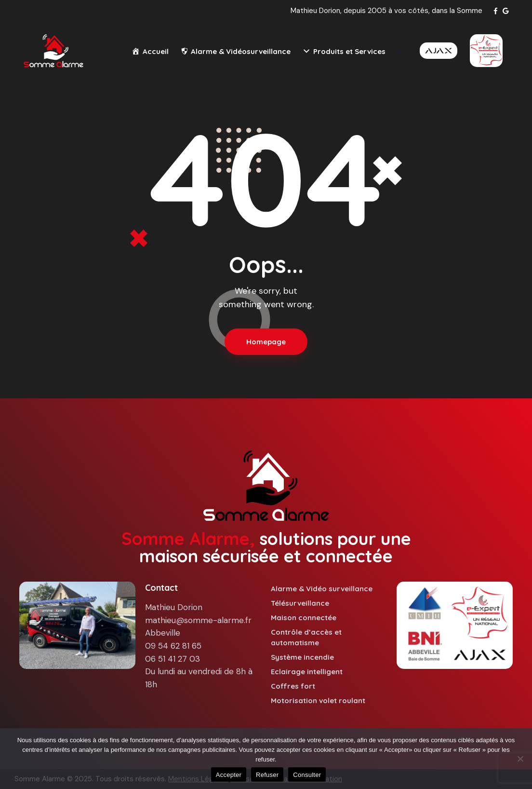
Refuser (267, 775)
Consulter (307, 775)
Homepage (266, 342)
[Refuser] (520, 759)
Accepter (229, 775)
